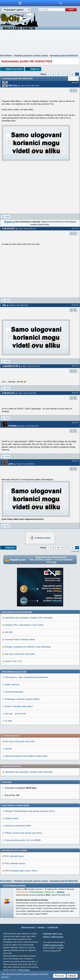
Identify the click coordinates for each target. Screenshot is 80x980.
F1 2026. (9, 721)
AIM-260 (9, 632)
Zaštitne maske (12, 818)
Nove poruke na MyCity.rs (14, 672)
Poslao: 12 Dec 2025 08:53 (27, 393)
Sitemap (41, 927)
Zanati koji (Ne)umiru (14, 692)
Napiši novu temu (14, 69)
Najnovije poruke (28, 927)
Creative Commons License (53, 945)
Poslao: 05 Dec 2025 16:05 (30, 86)
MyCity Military (6, 55)
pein (11, 464)
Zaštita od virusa (57, 937)
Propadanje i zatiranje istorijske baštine (22, 699)
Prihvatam (59, 976)
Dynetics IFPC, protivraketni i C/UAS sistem (24, 625)
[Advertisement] (40, 43)
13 (58, 74)
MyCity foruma (24, 970)
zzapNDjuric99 (10, 366)
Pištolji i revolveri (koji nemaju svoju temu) (23, 833)
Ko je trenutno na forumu (15, 885)
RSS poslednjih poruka (15, 863)
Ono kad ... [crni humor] (15, 714)
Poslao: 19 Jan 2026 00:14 (26, 464)
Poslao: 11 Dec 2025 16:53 (19, 305)
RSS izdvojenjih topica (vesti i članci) (21, 871)
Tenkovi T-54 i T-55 (13, 661)
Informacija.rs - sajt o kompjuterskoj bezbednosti (26, 677)
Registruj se (9, 222)
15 (67, 74)
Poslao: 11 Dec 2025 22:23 (31, 366)
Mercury (13, 85)
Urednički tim (53, 927)
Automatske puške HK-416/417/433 (64, 55)
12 (53, 74)
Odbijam (72, 976)
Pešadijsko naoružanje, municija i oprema (31, 55)
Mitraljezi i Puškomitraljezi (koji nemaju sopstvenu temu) (30, 811)
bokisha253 (9, 228)
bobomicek (8, 393)
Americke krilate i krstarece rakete (20, 639)
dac (4, 305)
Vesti (60, 934)
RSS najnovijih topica (14, 856)
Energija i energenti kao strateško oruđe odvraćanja (28, 647)
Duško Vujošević (12, 685)
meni (20, 3)
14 (63, 74)
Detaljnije (61, 892)
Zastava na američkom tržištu (18, 826)
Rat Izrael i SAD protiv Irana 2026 (20, 654)
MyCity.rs (47, 937)
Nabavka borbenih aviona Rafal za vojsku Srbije (26, 756)
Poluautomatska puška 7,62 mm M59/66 (23, 840)
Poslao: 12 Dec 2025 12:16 (29, 426)
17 (77, 74)
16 (72, 74)
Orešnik (8, 749)
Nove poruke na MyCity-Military (17, 612)
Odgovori (35, 69)
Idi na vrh (76, 551)
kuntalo (13, 426)
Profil (7, 217)
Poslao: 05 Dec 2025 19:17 (27, 229)
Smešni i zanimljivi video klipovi (19, 706)
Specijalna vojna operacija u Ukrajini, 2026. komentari (29, 618)
